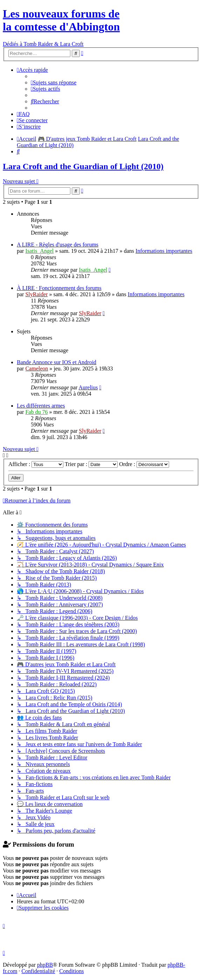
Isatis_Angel (39, 251)
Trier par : (91, 464)
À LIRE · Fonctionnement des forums (59, 288)
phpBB (45, 965)
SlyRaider (36, 294)
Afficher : (36, 464)
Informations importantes (164, 251)
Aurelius (88, 387)
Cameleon (37, 369)
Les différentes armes (41, 406)
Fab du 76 (36, 412)
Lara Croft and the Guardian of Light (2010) (83, 166)
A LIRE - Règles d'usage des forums (58, 245)
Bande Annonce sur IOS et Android (57, 362)
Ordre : (144, 464)
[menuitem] (54, 82)
